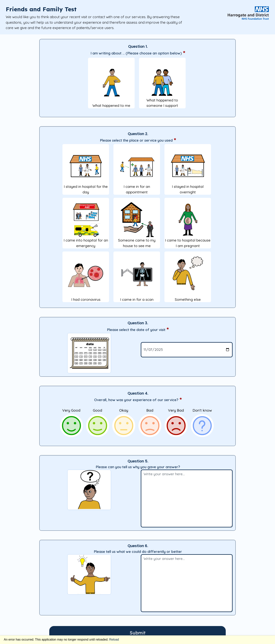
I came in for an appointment (137, 171)
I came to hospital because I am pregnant (188, 225)
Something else (188, 279)
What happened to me (111, 85)
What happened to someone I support (162, 85)
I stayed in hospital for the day (86, 171)
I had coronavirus (86, 279)
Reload (114, 640)
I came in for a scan (137, 279)
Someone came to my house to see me (137, 225)
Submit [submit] (138, 633)
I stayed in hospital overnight (188, 171)
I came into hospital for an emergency (86, 225)
